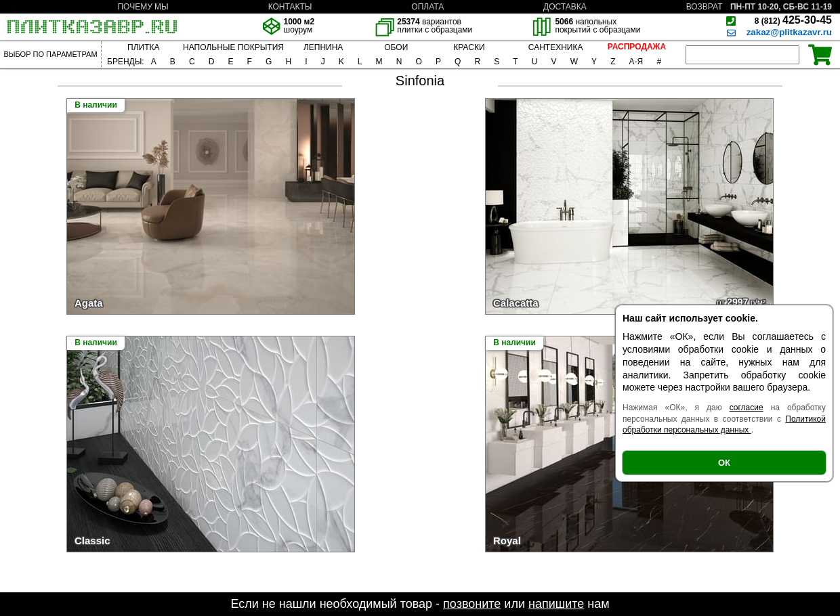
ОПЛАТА (427, 7)
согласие (747, 408)
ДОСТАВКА (565, 7)
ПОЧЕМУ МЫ (143, 7)
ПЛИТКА (143, 47)
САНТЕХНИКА (556, 47)
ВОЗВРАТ (705, 7)
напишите (556, 604)
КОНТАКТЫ (290, 7)
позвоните (472, 604)
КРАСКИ (469, 47)
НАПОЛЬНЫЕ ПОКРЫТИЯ (233, 47)
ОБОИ (396, 47)
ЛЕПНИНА (323, 47)
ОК (724, 463)
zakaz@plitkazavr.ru (789, 32)
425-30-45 (793, 20)
